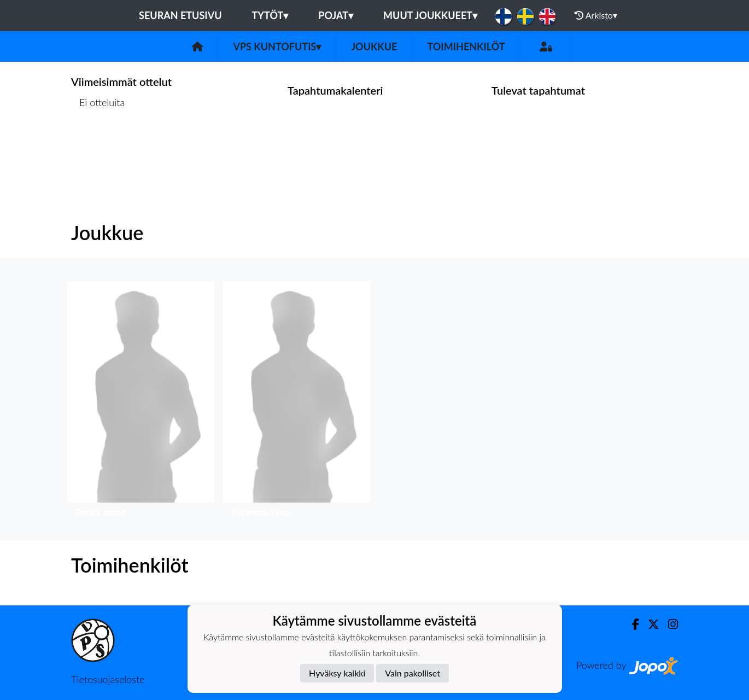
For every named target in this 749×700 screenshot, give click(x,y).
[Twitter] (649, 624)
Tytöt (270, 15)
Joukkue (374, 46)
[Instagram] (669, 624)
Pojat (336, 15)
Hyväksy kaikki (337, 673)
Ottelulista (98, 145)
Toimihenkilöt (466, 46)
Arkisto (596, 15)
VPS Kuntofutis (277, 46)
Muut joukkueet (430, 15)
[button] (141, 402)
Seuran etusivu (180, 15)
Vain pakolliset (412, 673)
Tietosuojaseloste (108, 679)
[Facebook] (631, 624)
